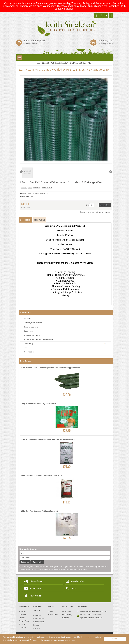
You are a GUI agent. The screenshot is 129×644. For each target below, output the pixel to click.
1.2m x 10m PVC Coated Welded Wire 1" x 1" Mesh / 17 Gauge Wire (67, 63)
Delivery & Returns (36, 581)
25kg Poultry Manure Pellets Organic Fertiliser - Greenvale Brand (48, 439)
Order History (67, 615)
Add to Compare (104, 212)
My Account (67, 611)
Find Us (73, 588)
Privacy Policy (31, 569)
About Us (22, 611)
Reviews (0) (40, 220)
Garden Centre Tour (78, 581)
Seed (26, 348)
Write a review (47, 188)
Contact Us (37, 615)
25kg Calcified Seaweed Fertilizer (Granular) (40, 511)
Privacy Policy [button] (70, 640)
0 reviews (36, 188)
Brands (50, 611)
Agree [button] (115, 639)
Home (38, 63)
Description (25, 220)
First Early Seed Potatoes (33, 323)
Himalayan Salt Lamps (32, 335)
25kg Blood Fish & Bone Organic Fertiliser (39, 404)
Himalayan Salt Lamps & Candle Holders (38, 339)
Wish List (66, 618)
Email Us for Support (34, 41)
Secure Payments (36, 596)
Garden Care (28, 331)
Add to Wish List (88, 212)
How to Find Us (39, 619)
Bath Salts (27, 319)
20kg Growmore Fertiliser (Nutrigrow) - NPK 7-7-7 (42, 475)
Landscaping (28, 344)
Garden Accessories (31, 327)
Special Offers (53, 615)
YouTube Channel (35, 588)
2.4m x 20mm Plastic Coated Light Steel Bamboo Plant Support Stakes (51, 368)
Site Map (37, 628)
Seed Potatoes (29, 352)
